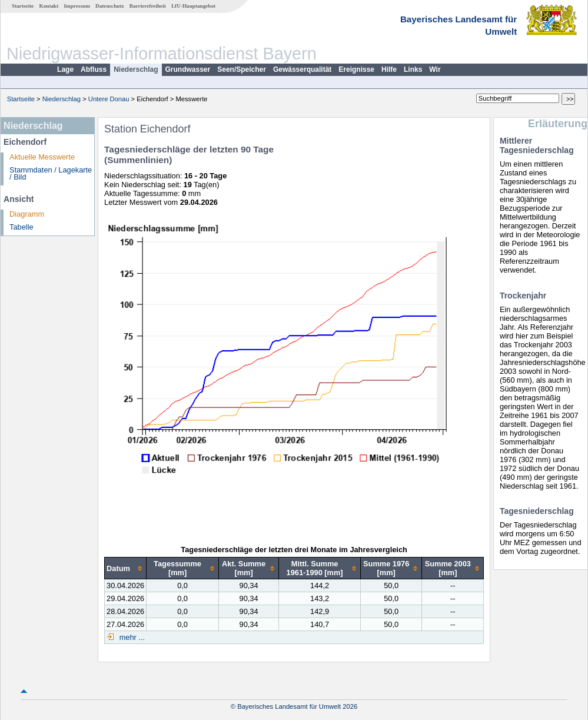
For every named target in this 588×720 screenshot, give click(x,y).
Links (413, 69)
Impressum (77, 6)
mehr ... (131, 637)
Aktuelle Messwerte (42, 157)
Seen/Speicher (242, 69)
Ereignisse (356, 69)
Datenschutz (110, 6)
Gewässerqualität (302, 69)
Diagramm (27, 214)
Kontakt (49, 6)
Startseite (23, 6)
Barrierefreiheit (148, 6)
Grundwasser (188, 69)
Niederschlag (136, 69)
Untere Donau (109, 99)
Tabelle (21, 227)
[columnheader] (126, 568)
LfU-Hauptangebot (193, 6)
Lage (65, 69)
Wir (435, 69)
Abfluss (94, 69)
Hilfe (389, 69)
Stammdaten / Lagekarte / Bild (51, 174)
